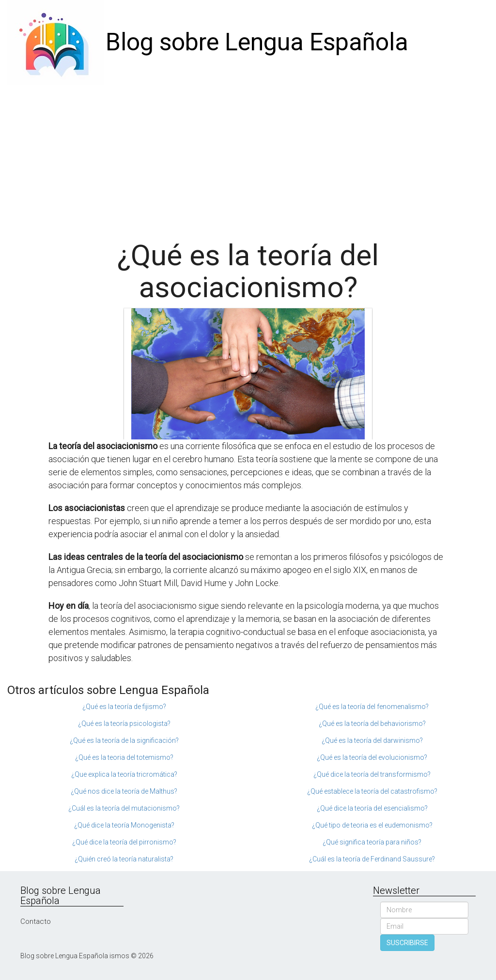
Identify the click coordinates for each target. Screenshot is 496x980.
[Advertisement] (248, 157)
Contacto (36, 921)
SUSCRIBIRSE (407, 943)
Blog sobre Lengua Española (257, 42)
